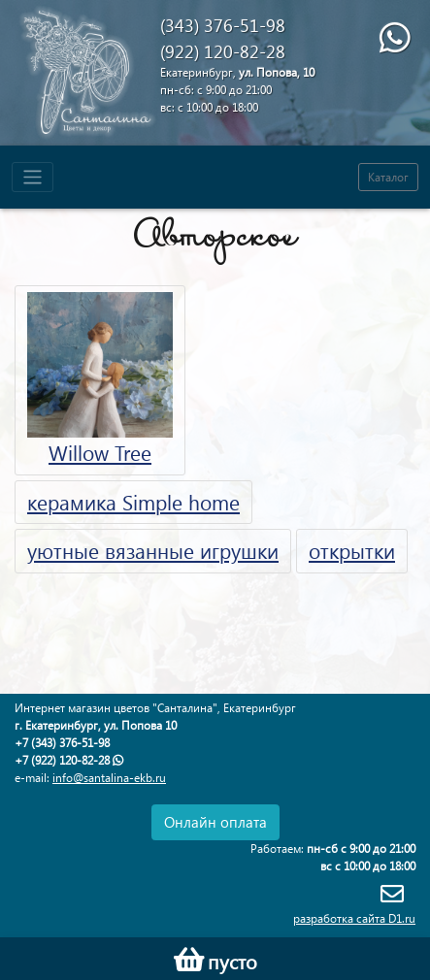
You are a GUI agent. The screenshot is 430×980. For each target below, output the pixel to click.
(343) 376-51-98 (223, 25)
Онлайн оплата (215, 822)
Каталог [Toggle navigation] (388, 177)
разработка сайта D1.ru (354, 918)
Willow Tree (100, 379)
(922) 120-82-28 (223, 51)
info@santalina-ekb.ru (109, 778)
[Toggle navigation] (33, 177)
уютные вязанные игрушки (153, 550)
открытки (352, 550)
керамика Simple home (133, 502)
